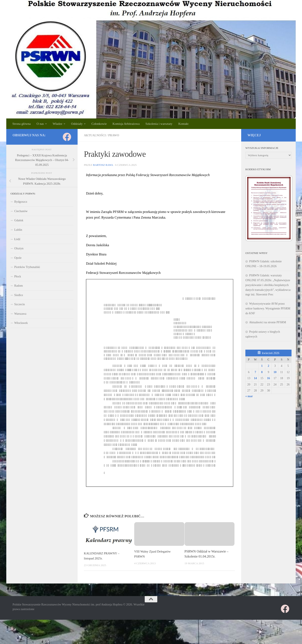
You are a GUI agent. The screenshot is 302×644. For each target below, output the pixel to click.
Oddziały (77, 124)
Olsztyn (19, 248)
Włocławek (21, 323)
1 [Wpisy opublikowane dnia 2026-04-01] (262, 366)
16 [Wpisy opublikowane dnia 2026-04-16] (268, 378)
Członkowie (99, 124)
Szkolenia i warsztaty (159, 124)
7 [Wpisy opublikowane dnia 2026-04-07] (255, 372)
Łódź (17, 239)
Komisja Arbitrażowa (126, 124)
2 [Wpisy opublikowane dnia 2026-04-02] (268, 366)
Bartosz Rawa (103, 165)
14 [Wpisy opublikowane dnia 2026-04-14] (255, 378)
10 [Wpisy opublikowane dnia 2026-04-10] (275, 372)
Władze (57, 124)
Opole (18, 258)
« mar (249, 396)
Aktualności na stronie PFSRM (268, 322)
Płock (18, 276)
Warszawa (20, 314)
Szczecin (20, 304)
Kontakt (183, 124)
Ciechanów (21, 211)
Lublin (18, 230)
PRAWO (116, 135)
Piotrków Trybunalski (27, 267)
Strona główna (21, 124)
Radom (19, 286)
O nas (40, 124)
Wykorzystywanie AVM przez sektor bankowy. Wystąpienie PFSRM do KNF (268, 308)
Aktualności (96, 135)
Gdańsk (19, 220)
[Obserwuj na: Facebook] (67, 137)
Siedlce (19, 295)
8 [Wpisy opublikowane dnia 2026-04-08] (262, 372)
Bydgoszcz (21, 202)
